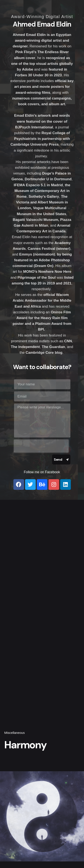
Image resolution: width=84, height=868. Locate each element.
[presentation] (41, 446)
